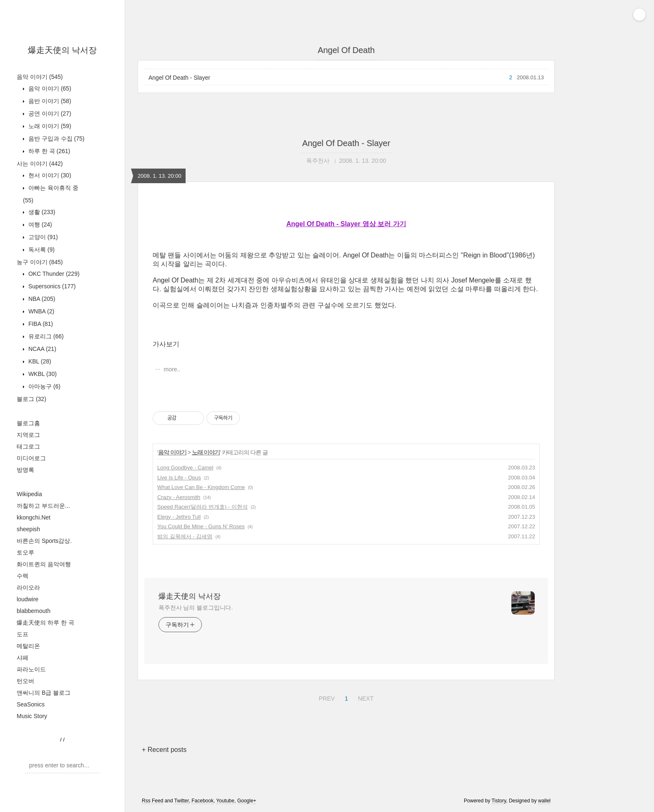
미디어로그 (31, 458)
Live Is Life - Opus (179, 478)
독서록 (41, 250)
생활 (41, 212)
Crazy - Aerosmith (179, 497)
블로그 (31, 399)
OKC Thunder (53, 274)
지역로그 (28, 435)
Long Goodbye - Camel (185, 468)
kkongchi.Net (34, 517)
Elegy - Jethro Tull (179, 517)
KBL (39, 361)
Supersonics (51, 286)
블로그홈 (28, 423)
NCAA (42, 349)
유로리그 (45, 336)
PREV (326, 697)
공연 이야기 (49, 113)
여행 (39, 224)
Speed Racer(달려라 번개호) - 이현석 (202, 507)
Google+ (247, 801)
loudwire (28, 599)
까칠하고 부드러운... (43, 506)
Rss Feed (152, 801)
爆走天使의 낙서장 (63, 50)
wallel (544, 801)
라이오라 (28, 588)
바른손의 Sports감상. (44, 541)
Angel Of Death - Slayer (179, 78)
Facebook (202, 801)
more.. (171, 369)
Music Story (32, 716)
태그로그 (28, 446)
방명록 (25, 470)
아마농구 (44, 386)
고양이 (42, 237)
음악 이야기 (40, 77)
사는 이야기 (40, 164)
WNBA (40, 311)
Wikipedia (29, 494)
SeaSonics (31, 704)
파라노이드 (31, 669)
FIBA (40, 324)
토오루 (25, 552)
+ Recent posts (164, 750)
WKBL (42, 374)
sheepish (28, 529)
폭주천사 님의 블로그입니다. (196, 608)
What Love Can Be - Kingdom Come (201, 487)
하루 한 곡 (48, 151)
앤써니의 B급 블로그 (44, 693)
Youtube (225, 801)
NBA (41, 299)
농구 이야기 (40, 262)
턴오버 (25, 681)
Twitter (182, 801)
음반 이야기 (49, 101)
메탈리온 (28, 646)
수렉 (23, 576)
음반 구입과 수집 (55, 139)
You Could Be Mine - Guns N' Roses (201, 526)
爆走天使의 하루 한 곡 (45, 623)
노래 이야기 (49, 126)
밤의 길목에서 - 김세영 (185, 536)
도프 (23, 634)
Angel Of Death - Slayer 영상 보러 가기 (346, 224)
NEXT (365, 697)
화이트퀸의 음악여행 (44, 564)
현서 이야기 (49, 175)
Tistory (499, 801)
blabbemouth (34, 611)
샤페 (23, 658)
